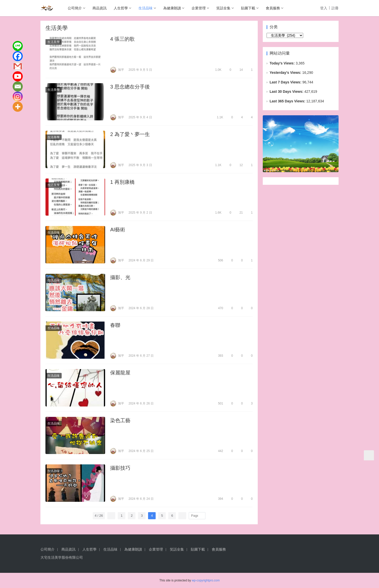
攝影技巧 (120, 468)
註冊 (335, 8)
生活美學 (54, 42)
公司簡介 (75, 8)
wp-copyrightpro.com (206, 580)
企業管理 (199, 8)
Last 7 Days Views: (286, 82)
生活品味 (146, 8)
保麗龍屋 (120, 373)
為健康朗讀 (172, 8)
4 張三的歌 (122, 39)
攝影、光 (120, 277)
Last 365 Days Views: (288, 101)
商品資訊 (100, 8)
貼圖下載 (248, 8)
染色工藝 (120, 420)
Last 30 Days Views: (287, 92)
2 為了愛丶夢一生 (130, 134)
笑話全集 (223, 8)
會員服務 (273, 8)
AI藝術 (118, 230)
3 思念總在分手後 (130, 87)
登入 (324, 8)
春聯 (115, 325)
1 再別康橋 (122, 182)
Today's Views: (283, 63)
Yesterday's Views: (286, 73)
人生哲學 (121, 8)
